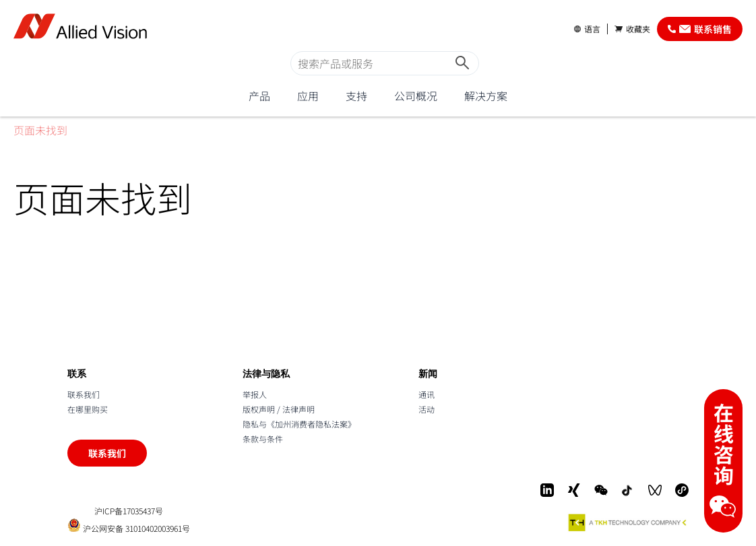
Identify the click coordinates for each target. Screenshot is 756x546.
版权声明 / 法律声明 (279, 409)
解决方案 (486, 96)
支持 (356, 96)
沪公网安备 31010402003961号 (129, 525)
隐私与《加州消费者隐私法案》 (299, 424)
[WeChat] (601, 490)
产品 (259, 96)
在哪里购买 (88, 409)
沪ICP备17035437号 (129, 511)
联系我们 (84, 394)
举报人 (255, 394)
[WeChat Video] (655, 490)
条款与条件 (263, 439)
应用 (308, 96)
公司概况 (416, 96)
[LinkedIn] (547, 490)
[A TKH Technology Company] (628, 522)
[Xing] (574, 490)
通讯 (427, 394)
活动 (427, 409)
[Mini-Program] (682, 490)
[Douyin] (628, 490)
